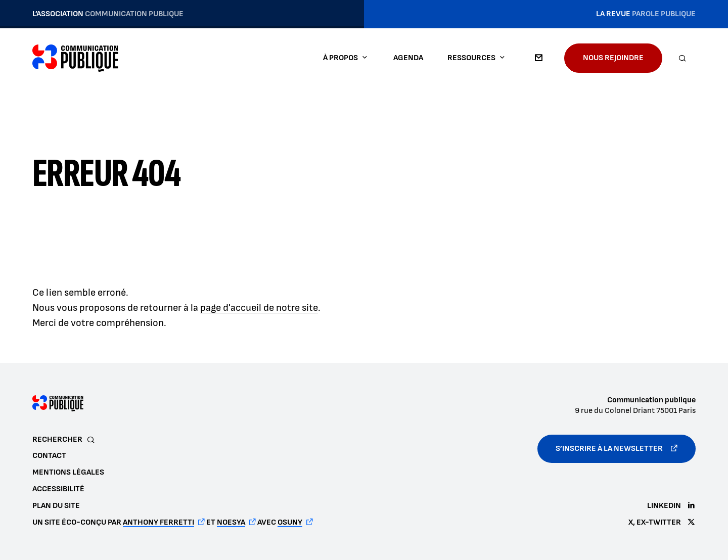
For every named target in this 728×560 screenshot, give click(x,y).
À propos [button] (340, 58)
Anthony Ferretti (158, 522)
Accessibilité (58, 489)
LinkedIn (664, 506)
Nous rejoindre (613, 58)
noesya (231, 522)
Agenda (408, 58)
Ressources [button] (471, 58)
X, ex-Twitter (655, 522)
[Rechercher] (682, 58)
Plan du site (56, 506)
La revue (646, 14)
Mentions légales (68, 472)
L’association (108, 14)
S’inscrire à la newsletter (609, 449)
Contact (538, 58)
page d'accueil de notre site (259, 308)
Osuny (290, 522)
